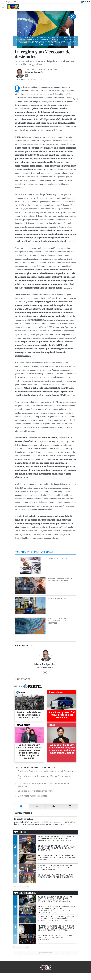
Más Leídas (20, 832)
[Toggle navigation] (4, 7)
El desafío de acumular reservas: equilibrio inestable (59, 621)
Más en (28, 686)
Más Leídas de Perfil (25, 893)
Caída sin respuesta (57, 558)
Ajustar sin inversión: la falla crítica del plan (60, 579)
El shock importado (58, 598)
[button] (74, 99)
